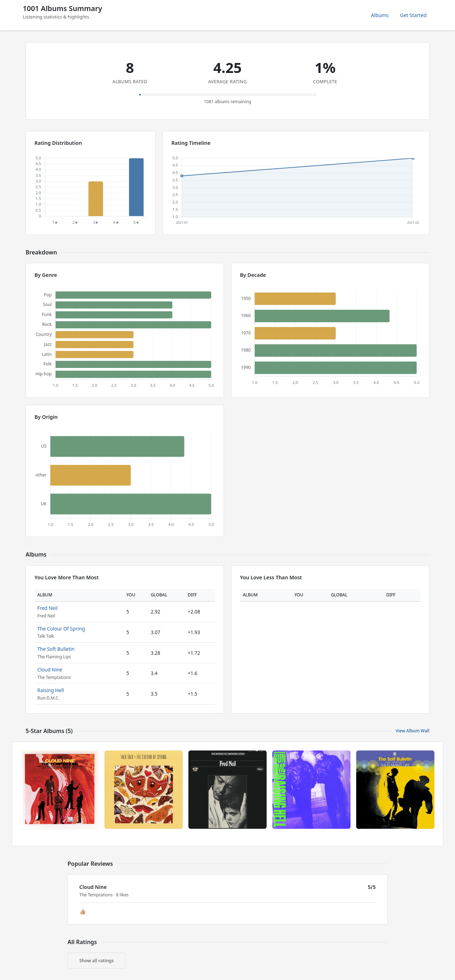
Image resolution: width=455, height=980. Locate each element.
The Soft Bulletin (56, 649)
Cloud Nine (50, 670)
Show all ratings (97, 960)
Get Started (413, 15)
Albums (380, 15)
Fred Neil (47, 608)
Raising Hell (51, 690)
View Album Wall (413, 731)
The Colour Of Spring (61, 629)
